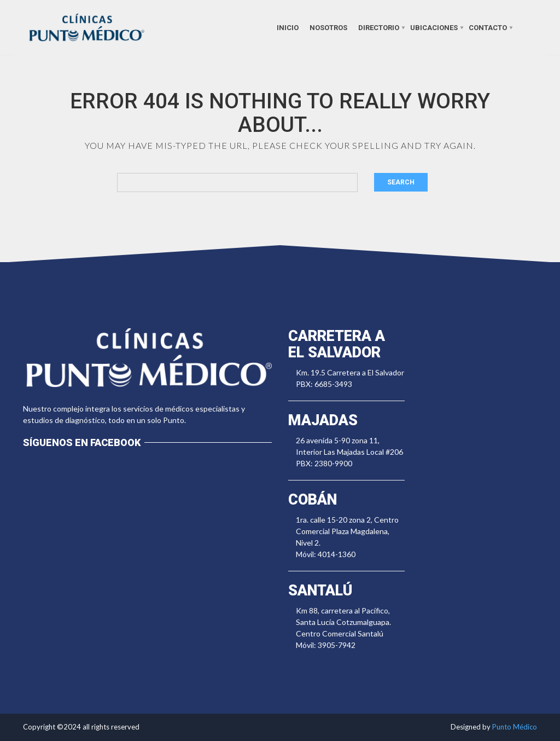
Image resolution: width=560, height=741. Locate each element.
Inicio (288, 27)
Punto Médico (515, 727)
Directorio (379, 27)
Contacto (488, 27)
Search (401, 182)
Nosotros (328, 27)
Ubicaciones (434, 27)
